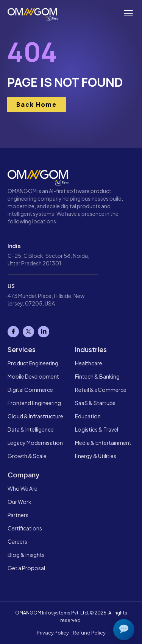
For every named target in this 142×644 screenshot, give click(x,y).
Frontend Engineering (34, 403)
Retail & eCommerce (101, 390)
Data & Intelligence (31, 429)
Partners (18, 515)
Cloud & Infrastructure (35, 416)
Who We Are (23, 488)
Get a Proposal (26, 568)
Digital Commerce (30, 390)
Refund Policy (89, 633)
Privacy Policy (53, 633)
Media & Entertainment (103, 443)
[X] (28, 332)
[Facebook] (13, 332)
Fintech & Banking (97, 376)
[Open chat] (124, 630)
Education (88, 416)
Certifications (25, 528)
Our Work (20, 502)
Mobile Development (33, 376)
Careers (17, 541)
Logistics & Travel (97, 429)
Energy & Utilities (96, 456)
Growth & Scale (27, 456)
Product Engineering (33, 363)
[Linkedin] (44, 332)
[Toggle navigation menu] (128, 13)
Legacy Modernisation (35, 443)
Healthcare (89, 363)
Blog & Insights (26, 555)
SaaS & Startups (95, 403)
